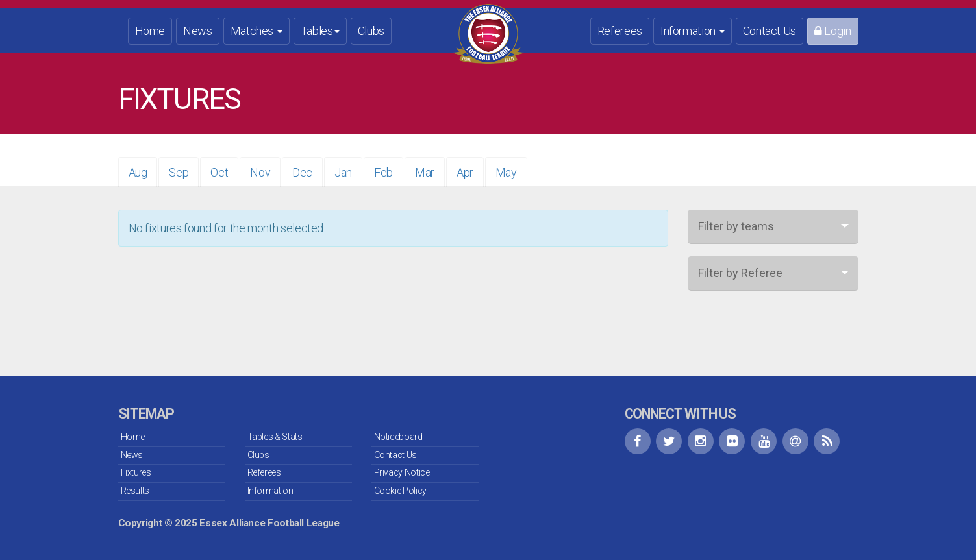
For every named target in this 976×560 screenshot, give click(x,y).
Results (135, 491)
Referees (620, 31)
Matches (257, 31)
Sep (179, 172)
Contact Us (770, 31)
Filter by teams (736, 226)
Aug (138, 172)
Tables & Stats (275, 437)
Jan (343, 172)
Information (693, 31)
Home (150, 31)
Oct (219, 172)
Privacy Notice (402, 472)
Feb (383, 172)
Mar (425, 172)
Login (832, 31)
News (198, 31)
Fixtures (136, 472)
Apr (465, 172)
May (506, 172)
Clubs (371, 31)
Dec (302, 172)
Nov (260, 172)
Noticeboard (398, 437)
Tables (320, 31)
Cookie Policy (400, 491)
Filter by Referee (740, 273)
